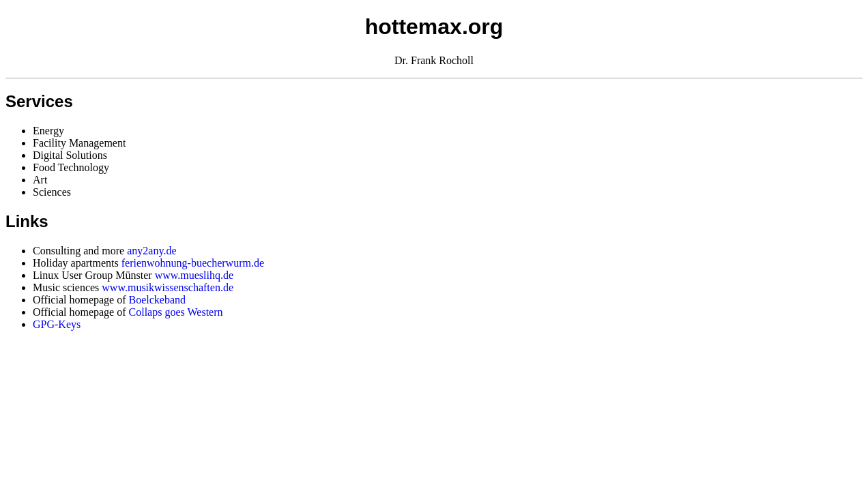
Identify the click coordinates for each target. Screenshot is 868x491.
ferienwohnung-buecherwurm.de (193, 263)
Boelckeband (158, 300)
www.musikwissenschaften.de (168, 287)
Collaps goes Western (176, 312)
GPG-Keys (57, 324)
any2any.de (151, 251)
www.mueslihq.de (194, 275)
